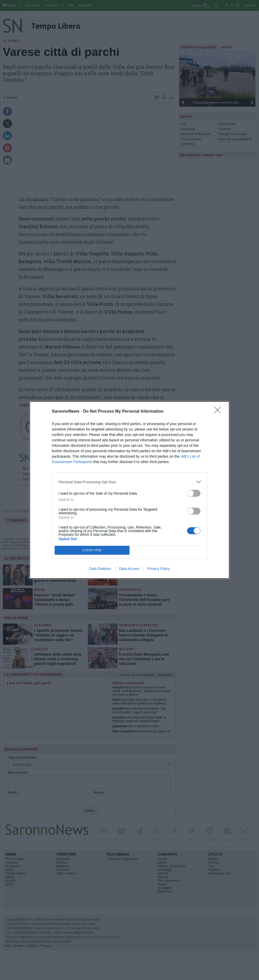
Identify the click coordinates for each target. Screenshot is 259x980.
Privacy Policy (159, 569)
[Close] (219, 412)
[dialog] (129, 490)
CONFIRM (92, 550)
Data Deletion (100, 569)
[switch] (194, 493)
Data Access (129, 569)
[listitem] (129, 482)
